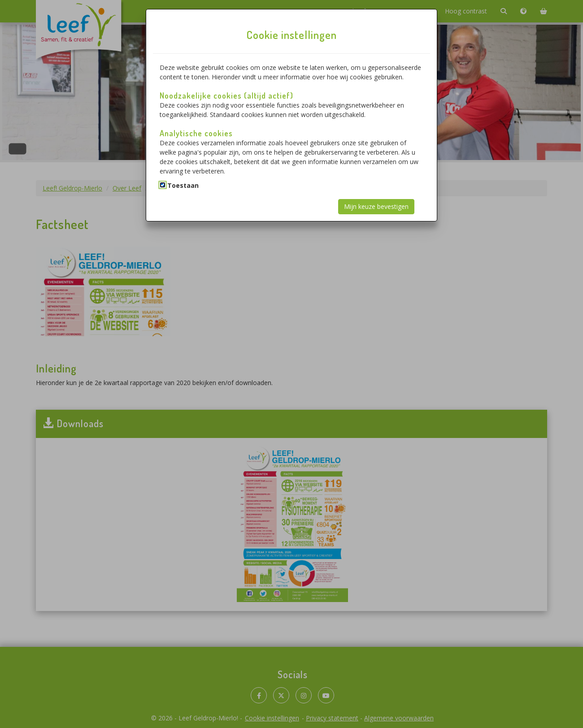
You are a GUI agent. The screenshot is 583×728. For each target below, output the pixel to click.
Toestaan (183, 185)
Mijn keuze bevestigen (376, 206)
